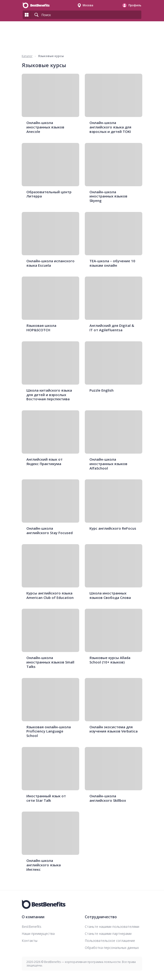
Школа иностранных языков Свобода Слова (110, 595)
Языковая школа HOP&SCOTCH (41, 328)
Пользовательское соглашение (110, 941)
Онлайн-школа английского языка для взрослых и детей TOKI (110, 127)
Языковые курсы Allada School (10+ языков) (110, 660)
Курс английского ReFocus (113, 528)
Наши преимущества (38, 934)
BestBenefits (32, 927)
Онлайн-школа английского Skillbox (108, 798)
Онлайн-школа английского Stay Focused (50, 531)
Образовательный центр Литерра (49, 194)
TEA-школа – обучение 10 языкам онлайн (112, 263)
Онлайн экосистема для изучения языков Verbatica (114, 729)
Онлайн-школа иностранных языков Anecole (45, 127)
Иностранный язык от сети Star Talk (46, 798)
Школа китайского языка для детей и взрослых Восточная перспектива (49, 395)
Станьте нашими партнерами (108, 934)
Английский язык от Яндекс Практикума (45, 462)
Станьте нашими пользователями (112, 927)
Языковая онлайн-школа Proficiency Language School (49, 731)
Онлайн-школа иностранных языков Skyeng (108, 196)
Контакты (30, 941)
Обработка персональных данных (112, 948)
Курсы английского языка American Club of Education (50, 595)
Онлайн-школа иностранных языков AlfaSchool (108, 464)
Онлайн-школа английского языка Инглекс (44, 865)
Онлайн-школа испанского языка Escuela (50, 263)
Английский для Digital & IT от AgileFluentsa (112, 328)
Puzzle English (102, 390)
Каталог (27, 56)
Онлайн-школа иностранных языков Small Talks (50, 662)
